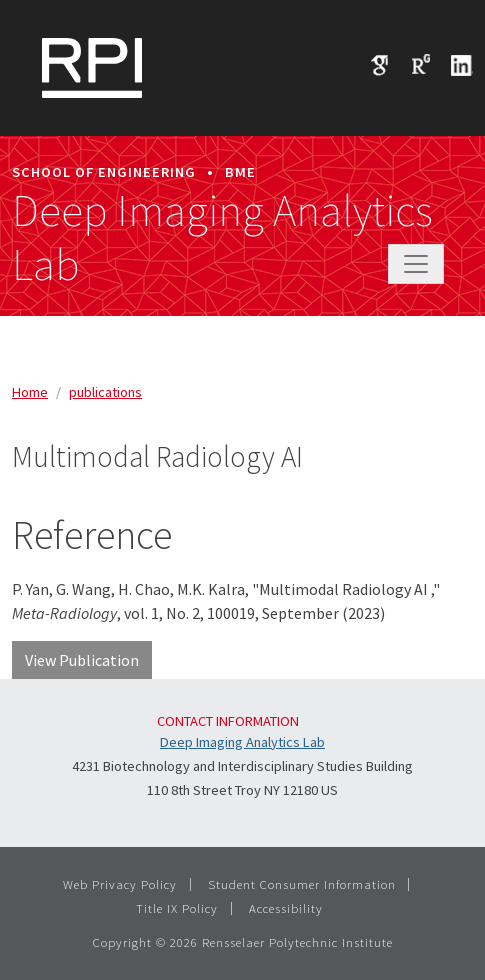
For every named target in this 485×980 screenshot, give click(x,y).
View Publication (82, 660)
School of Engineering (104, 172)
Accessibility (286, 908)
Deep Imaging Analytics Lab (222, 238)
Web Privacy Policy (120, 884)
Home (30, 392)
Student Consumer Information (302, 884)
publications (105, 392)
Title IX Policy (177, 908)
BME (240, 172)
